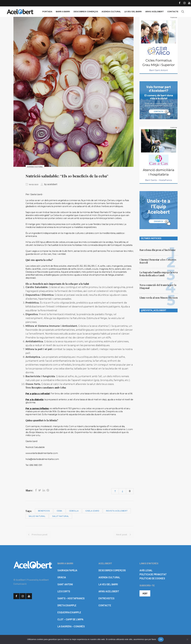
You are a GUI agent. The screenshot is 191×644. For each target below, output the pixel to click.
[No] (187, 639)
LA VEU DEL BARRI (108, 584)
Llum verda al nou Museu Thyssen (159, 298)
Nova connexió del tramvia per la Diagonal (158, 286)
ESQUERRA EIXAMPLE (69, 612)
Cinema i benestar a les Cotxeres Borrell (158, 261)
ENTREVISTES (106, 598)
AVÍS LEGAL (146, 570)
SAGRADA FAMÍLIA (67, 570)
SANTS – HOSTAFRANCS (71, 598)
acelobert (52, 184)
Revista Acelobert (117, 511)
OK (161, 639)
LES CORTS (64, 591)
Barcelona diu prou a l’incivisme (158, 250)
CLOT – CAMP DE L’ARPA (70, 619)
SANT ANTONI (65, 584)
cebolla (74, 511)
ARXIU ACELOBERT (109, 591)
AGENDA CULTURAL (109, 577)
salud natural (37, 516)
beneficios (44, 511)
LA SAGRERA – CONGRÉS (71, 626)
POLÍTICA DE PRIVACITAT (153, 574)
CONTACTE (105, 605)
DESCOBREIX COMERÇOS (112, 570)
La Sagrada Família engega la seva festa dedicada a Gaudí (159, 274)
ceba (59, 511)
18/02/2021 (32, 184)
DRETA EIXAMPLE (67, 605)
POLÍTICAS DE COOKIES (152, 578)
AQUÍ (145, 593)
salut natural (61, 516)
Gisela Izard (92, 511)
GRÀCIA (62, 577)
